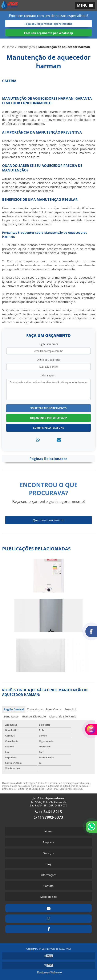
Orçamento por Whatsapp (48, 418)
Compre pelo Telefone (48, 428)
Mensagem (49, 375)
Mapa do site (48, 897)
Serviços (49, 853)
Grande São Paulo (34, 716)
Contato (48, 886)
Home (48, 831)
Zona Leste (11, 716)
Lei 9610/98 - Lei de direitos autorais (64, 789)
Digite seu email (48, 344)
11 (49, 812)
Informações (49, 875)
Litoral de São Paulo (63, 716)
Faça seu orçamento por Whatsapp (48, 33)
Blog (48, 864)
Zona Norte (35, 709)
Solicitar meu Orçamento (48, 408)
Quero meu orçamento (49, 520)
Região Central (14, 709)
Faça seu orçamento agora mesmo (49, 24)
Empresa (48, 842)
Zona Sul (70, 709)
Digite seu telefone (48, 360)
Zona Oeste (54, 709)
